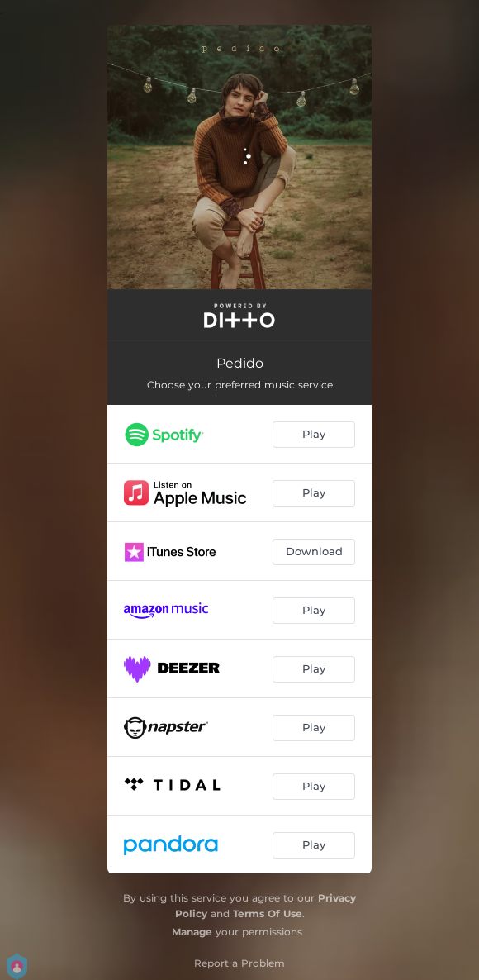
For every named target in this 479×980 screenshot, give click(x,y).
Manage (192, 932)
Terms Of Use (268, 913)
